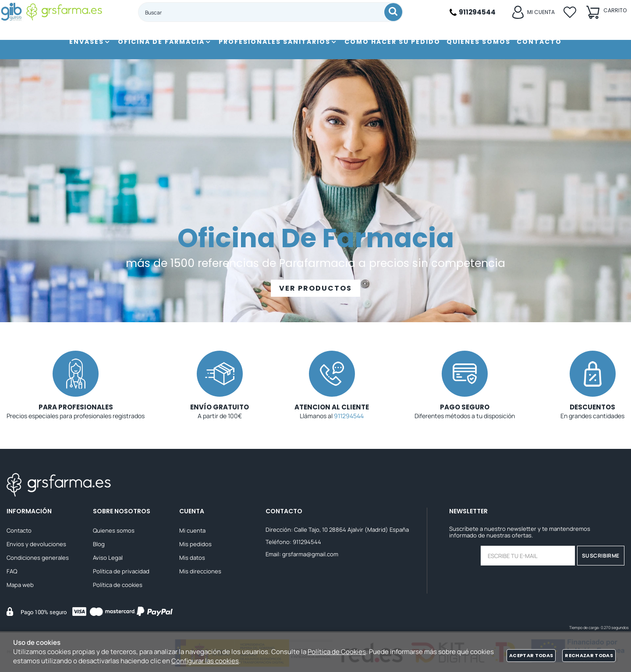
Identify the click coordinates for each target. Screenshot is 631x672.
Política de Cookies (337, 652)
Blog (99, 544)
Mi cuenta (192, 530)
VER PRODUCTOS (315, 288)
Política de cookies (118, 585)
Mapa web (20, 585)
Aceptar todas (531, 655)
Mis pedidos (195, 544)
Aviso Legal (108, 558)
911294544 (349, 416)
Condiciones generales (38, 558)
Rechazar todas (589, 655)
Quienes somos (114, 530)
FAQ (12, 571)
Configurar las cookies (205, 661)
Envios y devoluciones (36, 544)
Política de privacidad (121, 571)
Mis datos (192, 558)
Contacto (19, 530)
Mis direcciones (200, 571)
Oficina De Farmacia (316, 238)
